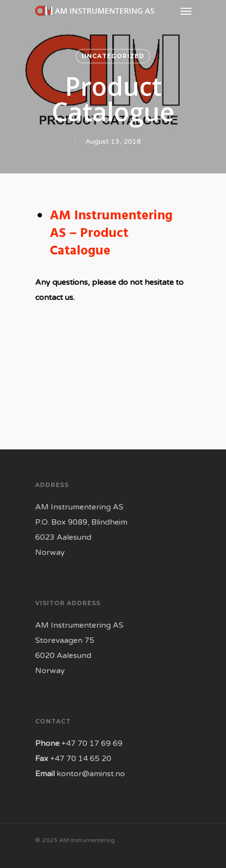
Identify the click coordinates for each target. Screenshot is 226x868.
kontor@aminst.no (91, 774)
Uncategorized (113, 56)
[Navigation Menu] (186, 11)
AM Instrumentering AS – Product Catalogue (111, 234)
